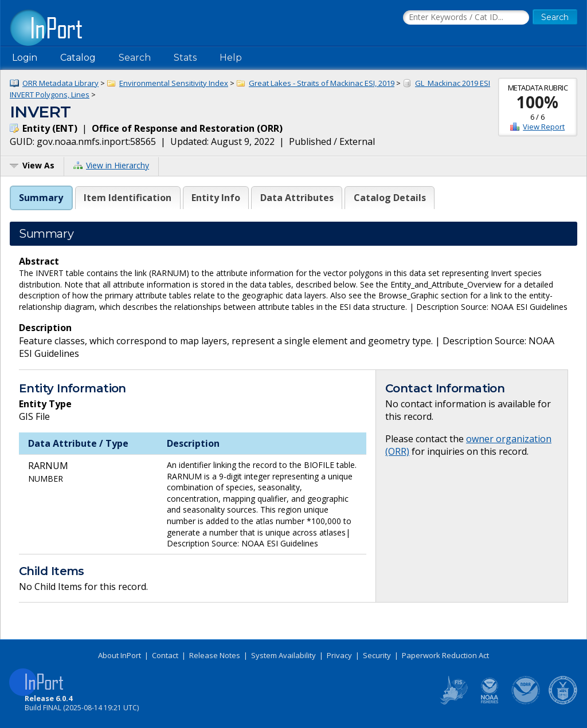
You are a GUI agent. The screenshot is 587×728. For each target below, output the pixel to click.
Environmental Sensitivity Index (174, 83)
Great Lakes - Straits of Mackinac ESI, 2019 (322, 83)
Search (135, 58)
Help (231, 58)
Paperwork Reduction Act (445, 655)
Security (377, 655)
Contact (165, 655)
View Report (544, 127)
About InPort (120, 655)
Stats (185, 58)
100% (537, 102)
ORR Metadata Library (60, 83)
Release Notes (215, 655)
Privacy (339, 655)
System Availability (283, 655)
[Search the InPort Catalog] (466, 18)
